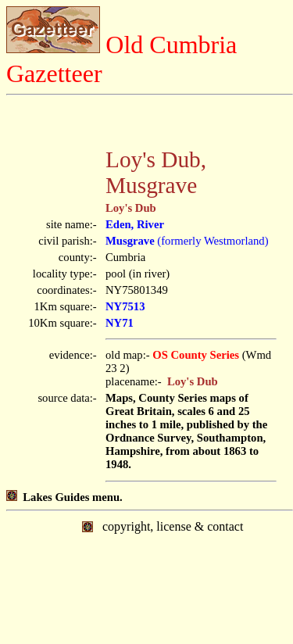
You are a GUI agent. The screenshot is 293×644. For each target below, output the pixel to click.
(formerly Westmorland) (187, 241)
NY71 (120, 323)
